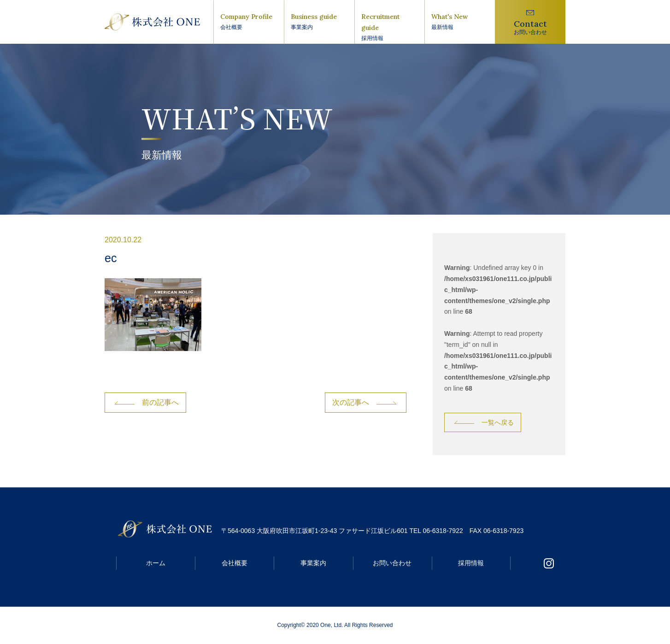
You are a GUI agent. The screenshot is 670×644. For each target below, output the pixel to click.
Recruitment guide (390, 28)
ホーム (156, 563)
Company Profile (249, 22)
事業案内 (313, 563)
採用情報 (471, 563)
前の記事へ (160, 402)
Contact (530, 27)
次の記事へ (351, 402)
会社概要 (235, 563)
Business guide (319, 22)
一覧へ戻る (498, 422)
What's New (460, 22)
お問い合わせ (392, 563)
